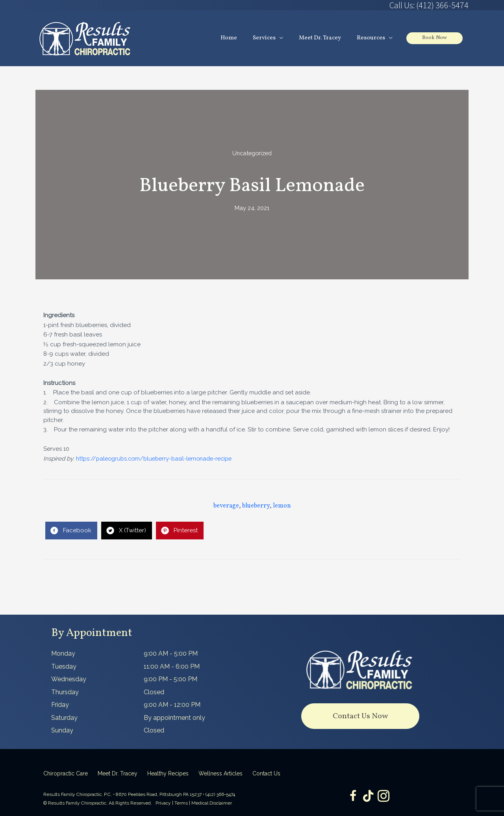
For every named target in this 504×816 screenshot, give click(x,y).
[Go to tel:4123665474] (360, 5)
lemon (282, 506)
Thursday (65, 692)
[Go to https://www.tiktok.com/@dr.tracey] (368, 796)
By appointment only (174, 718)
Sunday (62, 731)
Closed (154, 692)
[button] (360, 717)
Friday (60, 705)
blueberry (256, 506)
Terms (181, 803)
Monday (63, 654)
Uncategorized (252, 153)
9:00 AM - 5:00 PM (171, 654)
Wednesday (69, 679)
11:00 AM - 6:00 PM (172, 666)
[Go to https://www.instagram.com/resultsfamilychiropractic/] (384, 797)
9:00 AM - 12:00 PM (172, 705)
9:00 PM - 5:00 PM (170, 679)
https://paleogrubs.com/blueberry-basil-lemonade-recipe (158, 459)
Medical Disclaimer (212, 803)
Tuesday (64, 666)
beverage (226, 506)
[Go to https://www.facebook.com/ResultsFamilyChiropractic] (352, 797)
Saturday (64, 718)
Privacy (163, 803)
